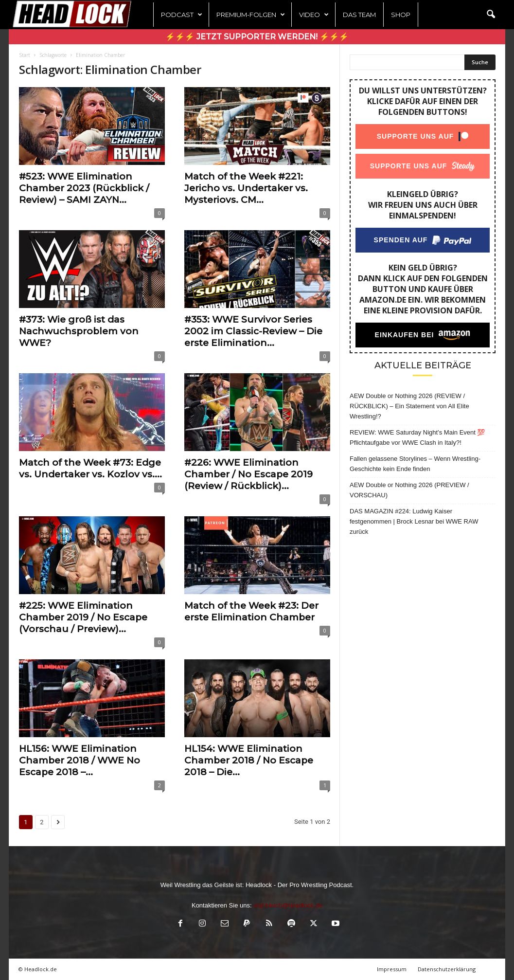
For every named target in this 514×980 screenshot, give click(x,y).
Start (25, 55)
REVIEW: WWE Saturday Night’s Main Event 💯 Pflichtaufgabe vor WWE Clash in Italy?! (417, 437)
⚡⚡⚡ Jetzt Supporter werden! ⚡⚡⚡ (257, 37)
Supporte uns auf (416, 136)
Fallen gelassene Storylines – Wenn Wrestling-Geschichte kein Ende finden (415, 464)
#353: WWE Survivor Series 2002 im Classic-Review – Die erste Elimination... (253, 331)
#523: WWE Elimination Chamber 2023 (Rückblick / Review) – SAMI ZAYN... (84, 188)
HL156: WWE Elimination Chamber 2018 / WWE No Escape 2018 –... (80, 760)
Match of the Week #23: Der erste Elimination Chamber (251, 611)
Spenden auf (401, 240)
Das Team (359, 15)
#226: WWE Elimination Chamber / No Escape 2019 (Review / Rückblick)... (248, 474)
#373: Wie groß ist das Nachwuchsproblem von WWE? (79, 331)
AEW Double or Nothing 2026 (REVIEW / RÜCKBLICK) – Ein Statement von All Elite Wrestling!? (409, 406)
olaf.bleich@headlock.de (288, 905)
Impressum (392, 969)
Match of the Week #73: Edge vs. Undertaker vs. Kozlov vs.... (90, 468)
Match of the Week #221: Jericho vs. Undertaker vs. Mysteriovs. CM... (246, 188)
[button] (491, 15)
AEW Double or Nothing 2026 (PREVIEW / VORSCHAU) (409, 490)
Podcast (182, 15)
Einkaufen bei (405, 335)
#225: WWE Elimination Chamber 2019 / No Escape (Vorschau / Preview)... (83, 617)
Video (314, 15)
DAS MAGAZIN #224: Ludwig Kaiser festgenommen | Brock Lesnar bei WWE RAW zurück (414, 521)
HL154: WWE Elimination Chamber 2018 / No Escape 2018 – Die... (249, 760)
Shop (401, 15)
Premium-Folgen (251, 15)
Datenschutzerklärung (447, 969)
